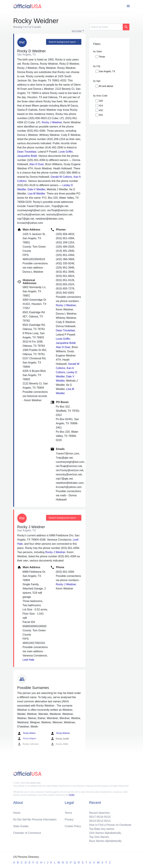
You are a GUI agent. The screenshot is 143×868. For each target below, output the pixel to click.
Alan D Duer (37, 164)
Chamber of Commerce (27, 833)
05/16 (100, 817)
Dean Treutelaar (27, 152)
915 (101, 115)
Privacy (69, 820)
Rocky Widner (26, 733)
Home (17, 813)
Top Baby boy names (102, 829)
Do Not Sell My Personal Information (35, 820)
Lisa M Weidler (36, 194)
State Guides (21, 826)
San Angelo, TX (107, 71)
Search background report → (64, 42)
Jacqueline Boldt (27, 156)
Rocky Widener (60, 733)
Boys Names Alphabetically (105, 841)
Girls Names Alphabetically (105, 833)
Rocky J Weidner (52, 122)
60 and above (106, 86)
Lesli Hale (28, 660)
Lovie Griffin (66, 152)
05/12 (107, 821)
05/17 (93, 817)
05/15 (107, 817)
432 (101, 110)
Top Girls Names (99, 837)
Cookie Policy (73, 826)
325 (101, 101)
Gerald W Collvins (61, 177)
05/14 (93, 821)
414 (101, 106)
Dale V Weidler (36, 189)
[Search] (106, 27)
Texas (102, 57)
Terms (68, 813)
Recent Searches (99, 813)
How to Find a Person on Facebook (110, 825)
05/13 (100, 821)
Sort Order (77, 31)
